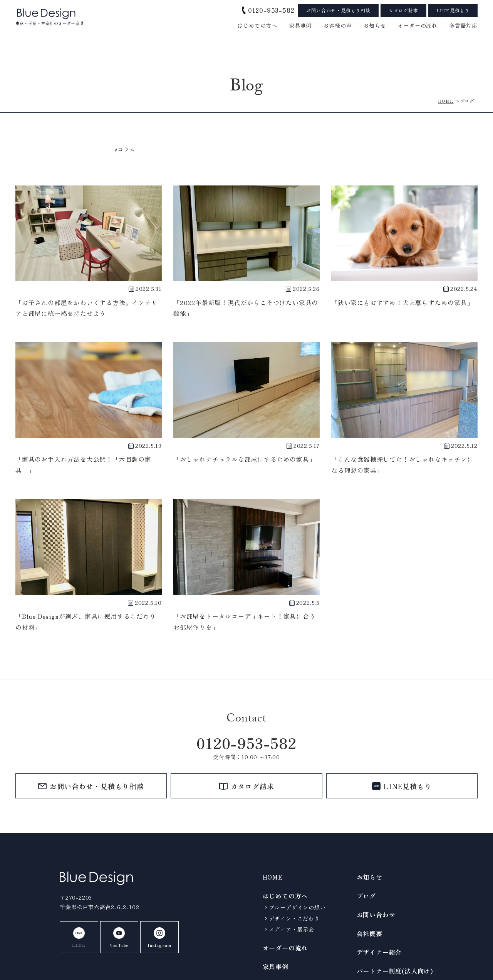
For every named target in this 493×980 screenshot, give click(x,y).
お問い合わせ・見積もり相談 (338, 10)
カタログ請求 (403, 10)
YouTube (118, 938)
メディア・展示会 (292, 929)
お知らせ (370, 877)
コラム (126, 149)
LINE (78, 938)
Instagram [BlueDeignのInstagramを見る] (158, 938)
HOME (273, 877)
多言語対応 (463, 25)
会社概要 (370, 933)
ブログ (366, 896)
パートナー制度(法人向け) (395, 971)
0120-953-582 (246, 743)
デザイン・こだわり (294, 918)
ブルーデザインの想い (297, 907)
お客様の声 (337, 25)
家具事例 (300, 25)
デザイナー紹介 (379, 952)
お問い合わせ (376, 915)
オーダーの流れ (418, 25)
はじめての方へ (257, 25)
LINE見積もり (453, 10)
